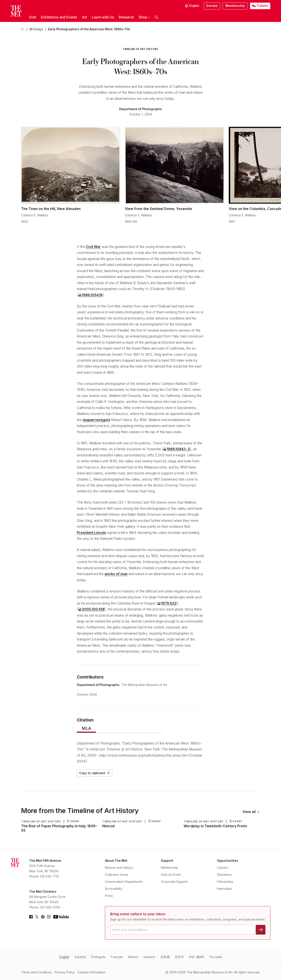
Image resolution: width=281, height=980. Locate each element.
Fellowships (225, 882)
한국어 (179, 957)
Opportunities (228, 861)
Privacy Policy (65, 972)
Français (117, 957)
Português (98, 957)
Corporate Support (174, 882)
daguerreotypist (96, 420)
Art (84, 17)
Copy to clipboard (95, 773)
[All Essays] (36, 29)
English (64, 957)
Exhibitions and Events (59, 17)
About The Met (116, 861)
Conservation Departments (124, 882)
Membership (235, 6)
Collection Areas (117, 875)
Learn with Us (103, 17)
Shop (144, 17)
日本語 (165, 957)
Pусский (216, 957)
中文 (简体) (196, 957)
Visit (32, 17)
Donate (212, 6)
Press (109, 896)
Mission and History (119, 868)
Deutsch (149, 957)
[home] (23, 29)
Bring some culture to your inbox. (138, 914)
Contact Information (91, 972)
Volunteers (224, 875)
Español (80, 957)
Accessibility (114, 889)
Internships (224, 889)
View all (251, 812)
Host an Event (171, 875)
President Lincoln (91, 533)
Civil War (93, 247)
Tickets (262, 6)
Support (167, 861)
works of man (116, 574)
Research (126, 17)
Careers (222, 868)
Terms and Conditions (37, 972)
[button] (156, 17)
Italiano (133, 957)
